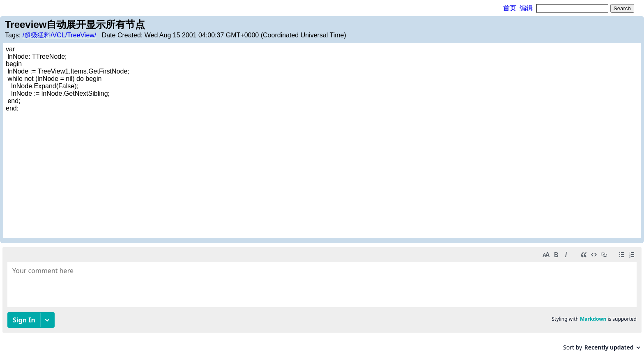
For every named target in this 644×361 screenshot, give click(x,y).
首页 (510, 8)
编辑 (526, 8)
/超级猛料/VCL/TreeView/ (60, 35)
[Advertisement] (322, 174)
